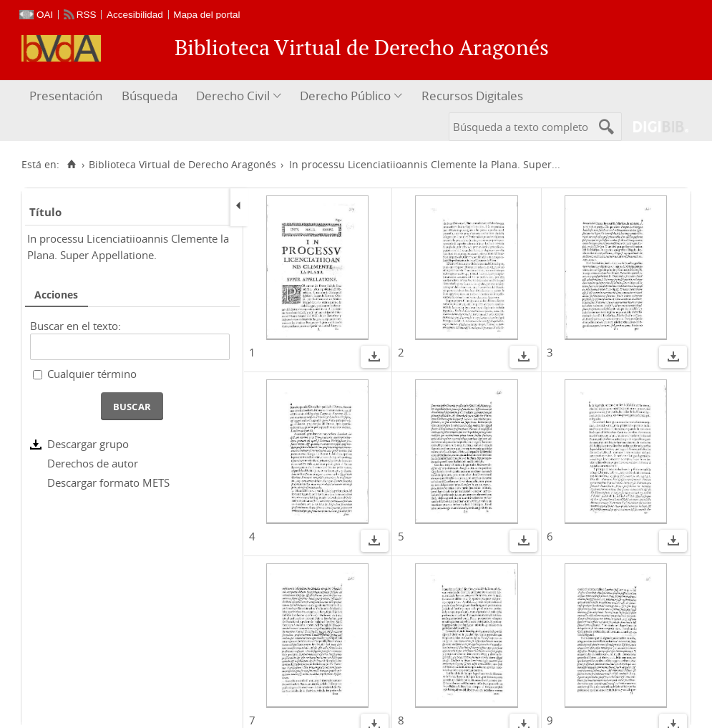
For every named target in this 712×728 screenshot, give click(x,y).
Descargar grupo (88, 444)
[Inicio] (71, 165)
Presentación (66, 96)
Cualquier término (92, 374)
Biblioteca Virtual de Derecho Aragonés (182, 165)
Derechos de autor (93, 463)
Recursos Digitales (472, 96)
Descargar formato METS (108, 482)
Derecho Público (345, 96)
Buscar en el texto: (75, 326)
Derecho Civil (233, 96)
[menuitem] (68, 96)
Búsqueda (150, 96)
